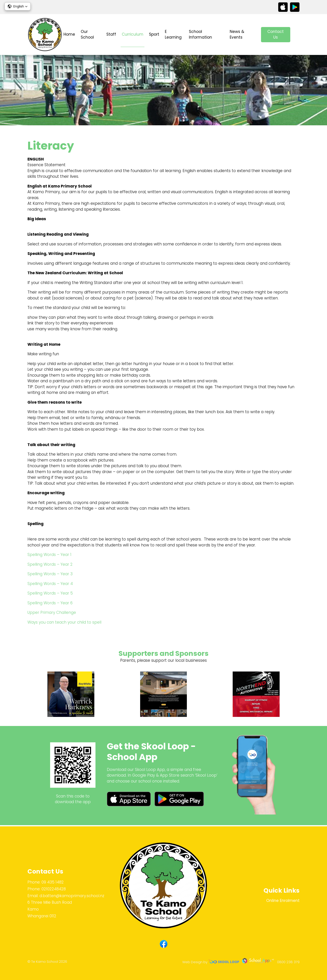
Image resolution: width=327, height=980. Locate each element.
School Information (200, 35)
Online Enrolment (283, 901)
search (297, 35)
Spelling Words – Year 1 (49, 555)
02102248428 (54, 889)
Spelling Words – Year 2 (50, 565)
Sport (154, 34)
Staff (111, 34)
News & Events (237, 35)
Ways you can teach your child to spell (64, 623)
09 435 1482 (53, 882)
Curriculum (133, 34)
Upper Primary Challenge (52, 613)
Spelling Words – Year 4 (50, 584)
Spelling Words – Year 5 (50, 594)
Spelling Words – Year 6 (50, 603)
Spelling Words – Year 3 (50, 575)
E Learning (173, 35)
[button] (18, 6)
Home (69, 34)
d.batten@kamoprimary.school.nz (72, 896)
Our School (87, 35)
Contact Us (276, 35)
